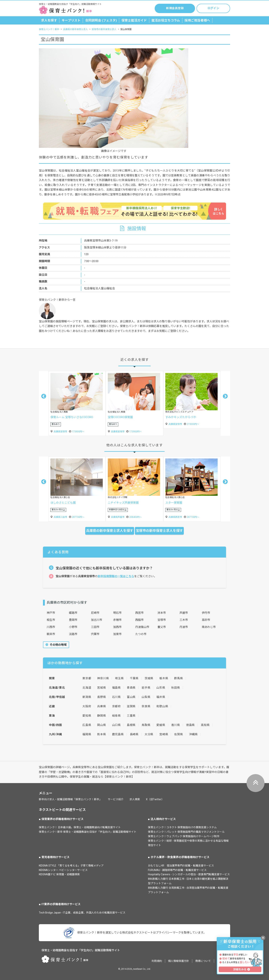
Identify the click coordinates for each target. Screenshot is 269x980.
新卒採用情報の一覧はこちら (116, 576)
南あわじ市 (209, 627)
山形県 (161, 688)
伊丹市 (206, 613)
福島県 (116, 688)
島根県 (131, 725)
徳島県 (190, 725)
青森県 (131, 688)
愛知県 (87, 716)
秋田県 (176, 688)
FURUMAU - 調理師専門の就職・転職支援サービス (177, 870)
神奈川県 (103, 678)
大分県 (149, 734)
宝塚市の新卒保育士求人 (104, 29)
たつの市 (141, 634)
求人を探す (49, 20)
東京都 (87, 678)
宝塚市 (162, 620)
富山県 (131, 697)
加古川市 (97, 620)
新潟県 (87, 697)
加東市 (117, 634)
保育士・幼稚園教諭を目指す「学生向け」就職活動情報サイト (81, 950)
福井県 (161, 697)
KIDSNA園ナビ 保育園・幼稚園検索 (59, 874)
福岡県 (87, 734)
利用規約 (157, 961)
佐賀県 (178, 734)
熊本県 (102, 734)
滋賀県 (131, 706)
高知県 (205, 725)
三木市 (184, 620)
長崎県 (134, 734)
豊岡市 (73, 620)
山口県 (116, 725)
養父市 (162, 627)
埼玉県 (119, 678)
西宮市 (139, 613)
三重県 (131, 716)
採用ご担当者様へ (197, 20)
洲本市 (162, 613)
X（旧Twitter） (155, 799)
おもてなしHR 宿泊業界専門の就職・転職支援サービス (181, 866)
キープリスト (71, 20)
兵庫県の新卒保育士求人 (75, 29)
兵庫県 (102, 706)
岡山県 (102, 725)
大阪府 (87, 706)
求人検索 (135, 799)
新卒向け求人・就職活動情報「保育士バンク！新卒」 (70, 799)
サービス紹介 (116, 799)
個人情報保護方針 (179, 961)
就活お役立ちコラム (166, 20)
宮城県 (102, 688)
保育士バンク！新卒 (49, 29)
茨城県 (149, 678)
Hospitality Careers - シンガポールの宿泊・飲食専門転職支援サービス (189, 874)
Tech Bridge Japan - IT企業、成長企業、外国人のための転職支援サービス (82, 913)
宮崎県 (164, 734)
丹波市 (184, 627)
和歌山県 (162, 706)
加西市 (117, 627)
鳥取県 (146, 725)
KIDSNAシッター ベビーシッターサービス (63, 870)
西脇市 (139, 620)
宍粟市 (95, 634)
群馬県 (178, 678)
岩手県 (146, 688)
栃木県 (164, 678)
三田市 (95, 627)
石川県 (116, 697)
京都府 (116, 706)
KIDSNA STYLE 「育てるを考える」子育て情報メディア (71, 866)
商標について (203, 961)
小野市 (73, 627)
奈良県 (146, 706)
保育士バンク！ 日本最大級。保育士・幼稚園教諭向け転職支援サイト (80, 827)
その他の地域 (58, 645)
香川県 (176, 725)
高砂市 (206, 620)
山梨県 (146, 697)
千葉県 (134, 678)
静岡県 (102, 716)
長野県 (102, 697)
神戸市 (51, 613)
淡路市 (73, 634)
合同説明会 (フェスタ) (101, 20)
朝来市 (51, 634)
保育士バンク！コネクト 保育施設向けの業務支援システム (182, 827)
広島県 (87, 725)
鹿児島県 (118, 734)
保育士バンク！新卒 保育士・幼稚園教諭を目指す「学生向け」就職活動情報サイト (88, 832)
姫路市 (73, 613)
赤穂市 (117, 620)
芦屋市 (184, 613)
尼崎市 (95, 613)
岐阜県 (116, 716)
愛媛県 (161, 725)
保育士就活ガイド (134, 20)
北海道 (87, 688)
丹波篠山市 (142, 627)
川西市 (51, 627)
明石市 (117, 613)
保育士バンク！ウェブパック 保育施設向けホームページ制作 (184, 836)
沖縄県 (193, 734)
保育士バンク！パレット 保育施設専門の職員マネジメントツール (186, 832)
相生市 (51, 620)
